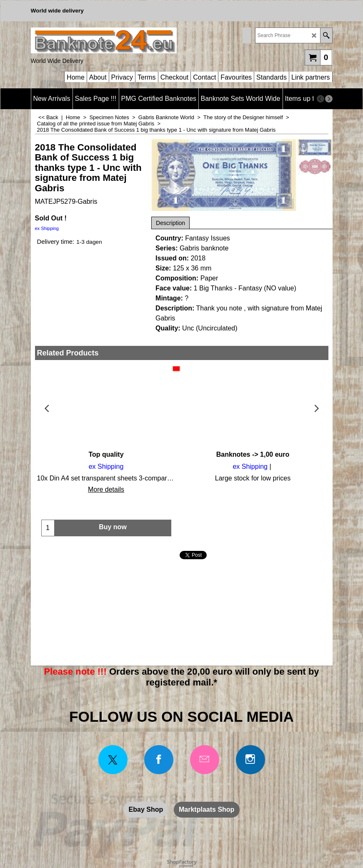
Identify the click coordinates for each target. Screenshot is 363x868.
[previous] (320, 99)
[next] (329, 99)
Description (170, 223)
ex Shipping (47, 228)
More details (106, 489)
